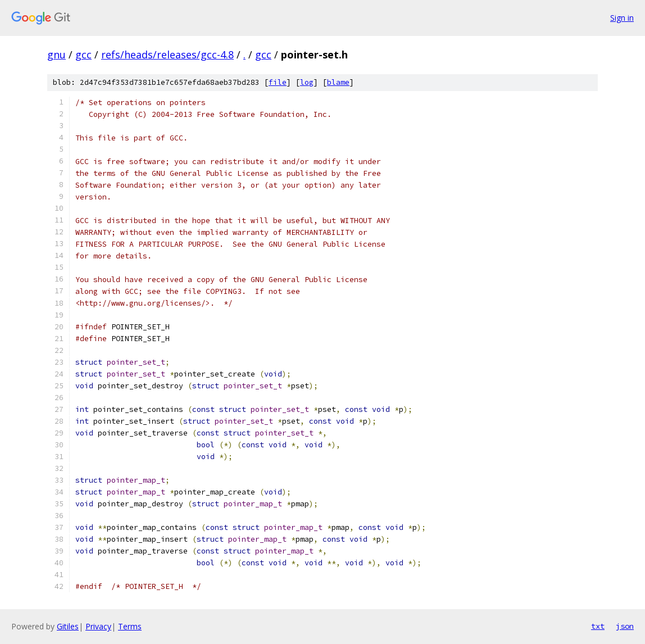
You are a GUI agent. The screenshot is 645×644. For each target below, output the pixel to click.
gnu (56, 55)
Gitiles (68, 626)
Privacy (98, 626)
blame (338, 82)
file (278, 82)
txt (598, 626)
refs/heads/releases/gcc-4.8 (167, 55)
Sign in (622, 18)
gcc (83, 55)
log (307, 82)
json (625, 626)
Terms (130, 626)
